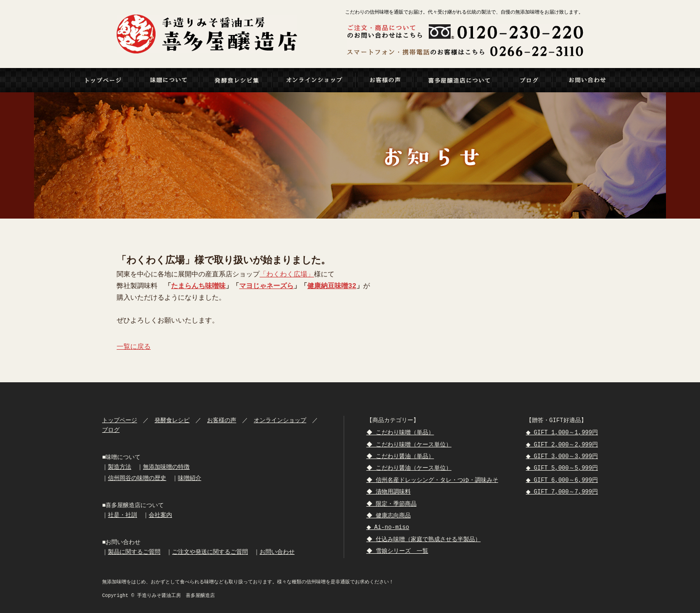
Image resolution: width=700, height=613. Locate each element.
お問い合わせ (277, 552)
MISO (168, 80)
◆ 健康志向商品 (389, 516)
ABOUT (459, 80)
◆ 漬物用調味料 (389, 492)
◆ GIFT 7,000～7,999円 (560, 492)
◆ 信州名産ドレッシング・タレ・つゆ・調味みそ (433, 480)
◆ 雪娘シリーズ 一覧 (398, 551)
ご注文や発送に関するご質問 (210, 552)
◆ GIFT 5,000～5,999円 (560, 468)
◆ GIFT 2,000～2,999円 (560, 445)
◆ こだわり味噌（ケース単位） (410, 445)
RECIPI (236, 80)
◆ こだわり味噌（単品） (401, 433)
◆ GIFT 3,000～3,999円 (560, 456)
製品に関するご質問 (134, 552)
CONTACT (587, 80)
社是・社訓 (122, 515)
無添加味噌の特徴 (166, 467)
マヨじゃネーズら (266, 286)
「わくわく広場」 (287, 275)
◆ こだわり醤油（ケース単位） (410, 468)
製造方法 (120, 467)
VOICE (385, 80)
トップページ (103, 80)
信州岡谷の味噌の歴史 (137, 478)
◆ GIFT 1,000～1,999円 (560, 433)
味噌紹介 (190, 478)
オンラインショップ (280, 420)
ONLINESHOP (314, 80)
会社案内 (160, 515)
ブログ (111, 430)
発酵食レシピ (172, 420)
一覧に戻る (134, 347)
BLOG (529, 80)
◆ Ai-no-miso (389, 527)
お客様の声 (222, 420)
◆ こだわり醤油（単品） (401, 456)
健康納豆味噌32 (332, 286)
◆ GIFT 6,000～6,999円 (560, 480)
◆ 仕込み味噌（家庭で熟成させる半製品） (424, 539)
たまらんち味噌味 (198, 286)
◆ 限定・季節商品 (392, 504)
